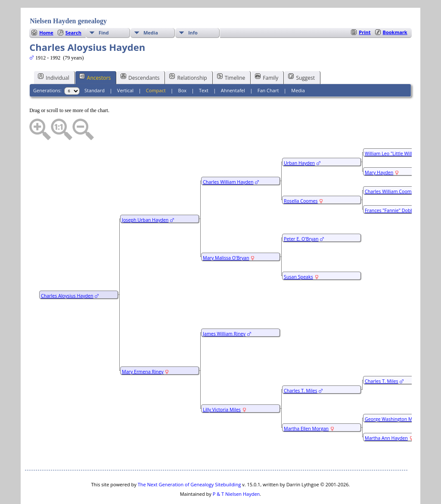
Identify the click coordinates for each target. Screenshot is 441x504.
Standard (95, 64)
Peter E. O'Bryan (301, 213)
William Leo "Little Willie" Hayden (400, 128)
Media (151, 7)
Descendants (140, 51)
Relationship (188, 51)
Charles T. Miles (301, 365)
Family (267, 51)
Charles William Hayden (228, 156)
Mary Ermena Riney (143, 346)
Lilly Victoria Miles (222, 384)
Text (204, 64)
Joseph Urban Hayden (145, 194)
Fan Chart (268, 64)
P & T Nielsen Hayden (236, 468)
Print (365, 6)
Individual (54, 51)
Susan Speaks (298, 251)
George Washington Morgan (395, 393)
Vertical (125, 64)
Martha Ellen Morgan (306, 403)
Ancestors (95, 51)
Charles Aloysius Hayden (67, 270)
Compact (156, 64)
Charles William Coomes (391, 166)
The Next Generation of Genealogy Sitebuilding (189, 459)
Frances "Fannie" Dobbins (392, 185)
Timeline (231, 51)
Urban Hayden (299, 137)
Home (46, 7)
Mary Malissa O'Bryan (226, 232)
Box (182, 64)
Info (193, 7)
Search (73, 7)
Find (104, 7)
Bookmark (395, 6)
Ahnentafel (233, 64)
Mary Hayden (379, 147)
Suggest (301, 51)
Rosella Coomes (301, 175)
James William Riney (224, 308)
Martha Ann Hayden (386, 412)
